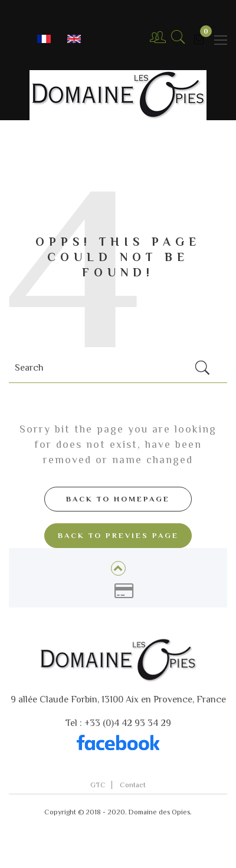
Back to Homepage (118, 499)
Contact (133, 785)
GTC (98, 785)
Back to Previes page (118, 535)
